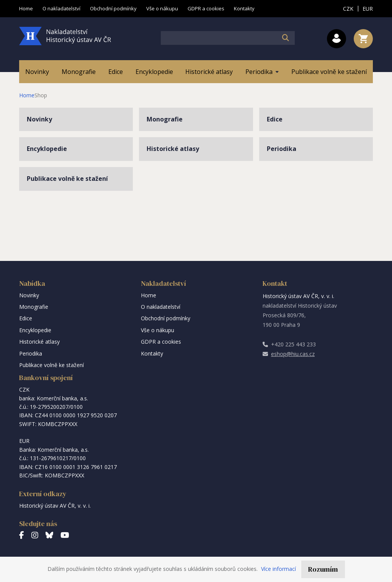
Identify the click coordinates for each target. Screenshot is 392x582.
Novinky (39, 119)
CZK (348, 9)
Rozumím (323, 569)
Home (27, 95)
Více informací (278, 569)
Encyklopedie (47, 149)
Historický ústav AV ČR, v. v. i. (55, 506)
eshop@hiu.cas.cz (289, 354)
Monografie (165, 119)
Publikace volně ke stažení (67, 179)
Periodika (282, 149)
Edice (275, 119)
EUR (368, 9)
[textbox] (228, 38)
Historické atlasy (173, 149)
